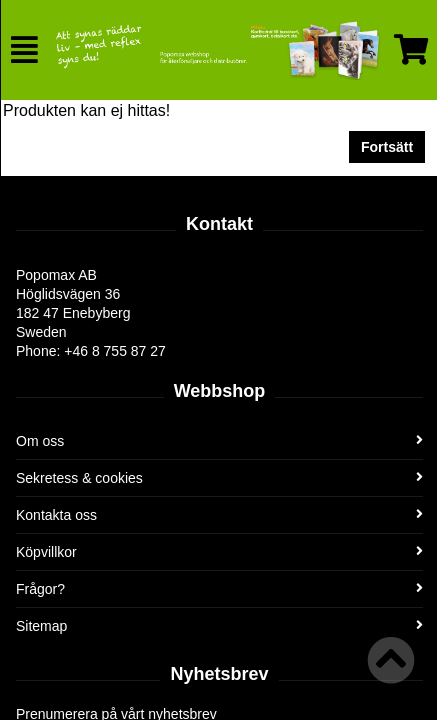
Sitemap (219, 626)
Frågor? (219, 589)
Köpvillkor (219, 552)
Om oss (219, 441)
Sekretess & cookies (219, 478)
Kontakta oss (219, 515)
